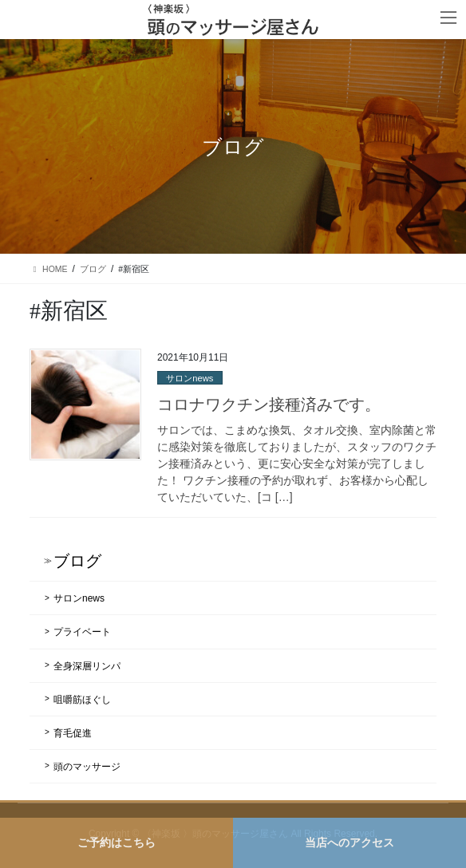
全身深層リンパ (87, 666)
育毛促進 (73, 733)
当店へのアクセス (349, 842)
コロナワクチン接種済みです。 (269, 404)
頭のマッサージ (87, 767)
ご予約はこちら (116, 842)
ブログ (77, 561)
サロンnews (190, 378)
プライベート (82, 632)
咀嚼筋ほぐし (82, 700)
